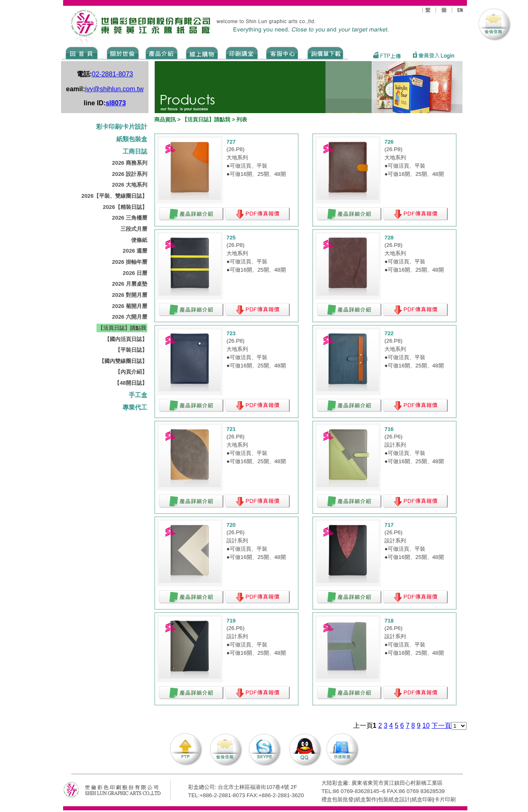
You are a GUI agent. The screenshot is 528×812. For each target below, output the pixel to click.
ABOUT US (121, 52)
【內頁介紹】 (131, 372)
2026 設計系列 (130, 174)
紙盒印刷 (422, 799)
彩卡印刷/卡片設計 (122, 127)
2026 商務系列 (130, 163)
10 (426, 726)
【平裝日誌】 (131, 350)
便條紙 (139, 240)
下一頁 (441, 726)
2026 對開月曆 (130, 295)
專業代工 (135, 407)
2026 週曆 (135, 251)
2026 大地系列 (130, 185)
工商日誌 (135, 152)
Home (82, 52)
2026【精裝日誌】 (125, 207)
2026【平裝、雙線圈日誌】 (114, 196)
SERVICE (283, 52)
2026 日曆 (135, 273)
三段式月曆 (134, 229)
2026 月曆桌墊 (130, 284)
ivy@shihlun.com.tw (114, 89)
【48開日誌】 (131, 383)
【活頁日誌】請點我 (122, 328)
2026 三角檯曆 (130, 218)
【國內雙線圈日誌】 (123, 361)
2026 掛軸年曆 (130, 262)
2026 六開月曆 (130, 317)
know (242, 52)
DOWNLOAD (325, 52)
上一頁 (363, 726)
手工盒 (138, 395)
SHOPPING (202, 52)
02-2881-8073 (113, 74)
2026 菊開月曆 (130, 306)
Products (161, 52)
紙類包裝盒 (132, 139)
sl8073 (116, 103)
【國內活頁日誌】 (126, 339)
